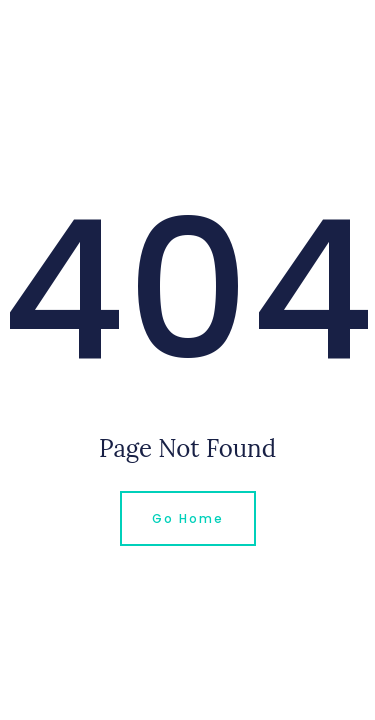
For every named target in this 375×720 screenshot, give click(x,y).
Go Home (188, 518)
